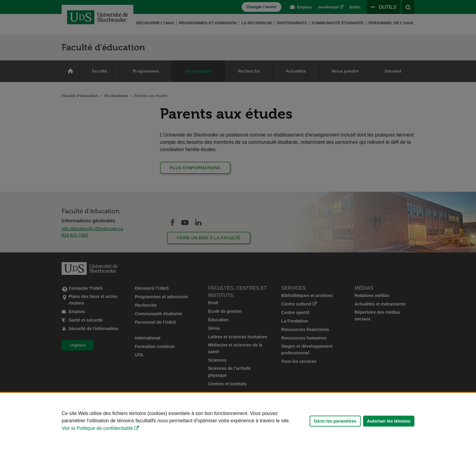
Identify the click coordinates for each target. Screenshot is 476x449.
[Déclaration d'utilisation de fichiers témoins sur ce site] (238, 421)
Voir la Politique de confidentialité (97, 428)
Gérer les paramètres (335, 421)
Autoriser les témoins (389, 421)
